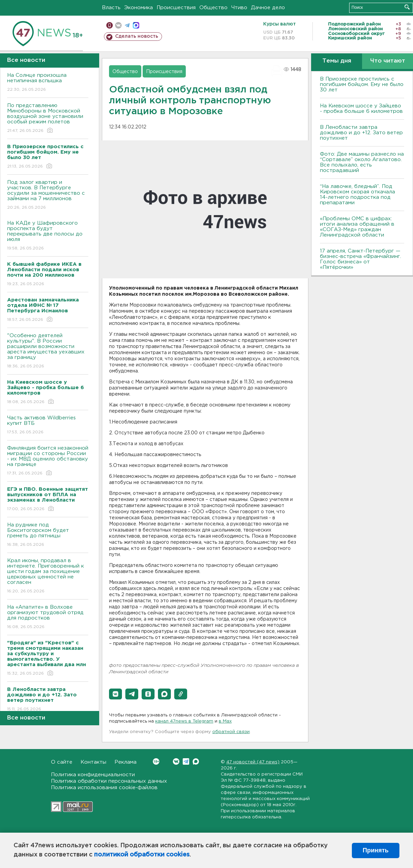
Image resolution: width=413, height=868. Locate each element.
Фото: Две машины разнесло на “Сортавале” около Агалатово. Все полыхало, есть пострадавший (362, 162)
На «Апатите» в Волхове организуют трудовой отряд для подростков (48, 617)
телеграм (127, 25)
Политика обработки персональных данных (109, 781)
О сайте (62, 762)
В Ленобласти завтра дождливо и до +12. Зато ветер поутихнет (361, 133)
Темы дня (337, 61)
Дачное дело (268, 8)
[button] (115, 694)
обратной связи (231, 732)
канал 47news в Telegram (184, 721)
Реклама (125, 762)
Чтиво (239, 8)
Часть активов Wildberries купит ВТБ (48, 425)
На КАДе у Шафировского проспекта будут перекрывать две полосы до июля (48, 236)
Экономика (139, 8)
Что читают (388, 61)
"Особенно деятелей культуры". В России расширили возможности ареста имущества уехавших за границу (48, 351)
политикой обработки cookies (142, 855)
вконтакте (118, 25)
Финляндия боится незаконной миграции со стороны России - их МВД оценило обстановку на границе (48, 461)
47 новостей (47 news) (253, 762)
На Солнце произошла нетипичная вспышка (48, 83)
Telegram (186, 761)
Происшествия (176, 8)
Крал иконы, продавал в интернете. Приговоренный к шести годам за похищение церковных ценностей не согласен (48, 576)
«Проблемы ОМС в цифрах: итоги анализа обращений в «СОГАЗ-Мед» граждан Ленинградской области (357, 227)
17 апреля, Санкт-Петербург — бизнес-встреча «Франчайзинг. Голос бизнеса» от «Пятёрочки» (361, 259)
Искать (407, 7)
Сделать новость (137, 36)
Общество (213, 8)
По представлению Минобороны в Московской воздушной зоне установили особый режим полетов (48, 118)
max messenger (136, 25)
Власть (111, 8)
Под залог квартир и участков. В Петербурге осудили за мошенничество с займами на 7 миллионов (48, 195)
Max (196, 761)
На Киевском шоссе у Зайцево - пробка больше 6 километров (361, 109)
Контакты (93, 762)
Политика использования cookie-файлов (104, 788)
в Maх (225, 721)
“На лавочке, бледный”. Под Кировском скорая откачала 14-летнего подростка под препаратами (357, 195)
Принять (376, 850)
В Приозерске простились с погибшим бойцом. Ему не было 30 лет (362, 84)
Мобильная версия (110, 25)
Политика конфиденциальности (93, 775)
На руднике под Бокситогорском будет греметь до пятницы (48, 535)
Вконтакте (156, 761)
